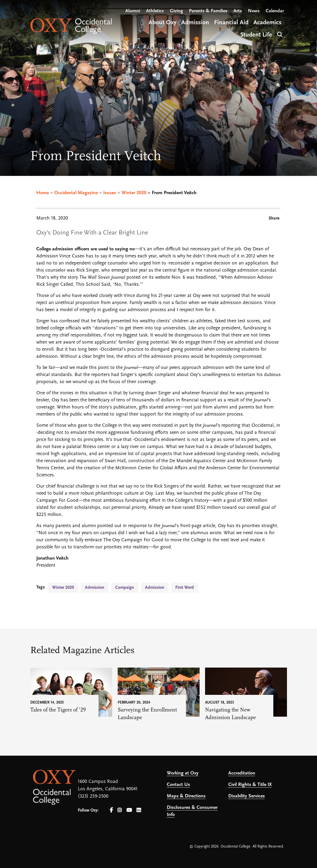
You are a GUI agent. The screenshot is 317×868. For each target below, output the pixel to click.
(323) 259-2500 (93, 796)
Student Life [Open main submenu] (256, 35)
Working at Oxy (183, 773)
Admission (95, 588)
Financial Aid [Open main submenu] (231, 23)
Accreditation (242, 773)
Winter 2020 (134, 193)
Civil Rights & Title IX (250, 785)
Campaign (125, 588)
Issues (110, 193)
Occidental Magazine (76, 193)
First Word (185, 588)
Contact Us (178, 785)
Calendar (275, 11)
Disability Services (247, 796)
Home (43, 193)
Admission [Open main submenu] (195, 23)
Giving (176, 11)
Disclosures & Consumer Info (192, 811)
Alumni (133, 11)
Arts (238, 11)
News (254, 11)
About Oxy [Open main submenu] (162, 23)
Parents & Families (208, 11)
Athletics (155, 11)
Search (279, 34)
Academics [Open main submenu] (267, 23)
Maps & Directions (186, 796)
